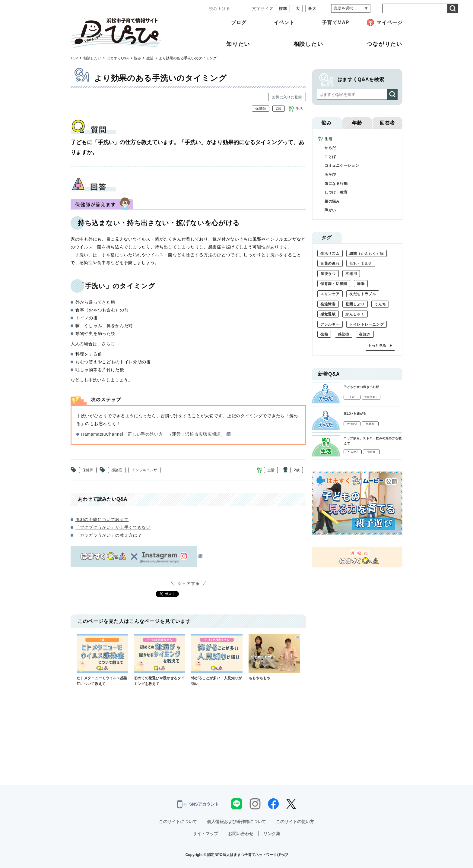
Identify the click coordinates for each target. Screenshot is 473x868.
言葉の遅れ (330, 264)
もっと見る (377, 346)
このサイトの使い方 (295, 822)
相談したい (92, 58)
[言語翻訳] (351, 9)
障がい (330, 210)
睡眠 (361, 284)
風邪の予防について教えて (102, 519)
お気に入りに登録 (287, 97)
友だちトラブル (363, 294)
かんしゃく (355, 314)
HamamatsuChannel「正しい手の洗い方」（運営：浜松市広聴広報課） (156, 434)
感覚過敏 (328, 314)
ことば (330, 157)
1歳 (352, 397)
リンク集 (272, 834)
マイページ (389, 22)
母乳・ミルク (361, 264)
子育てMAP (335, 22)
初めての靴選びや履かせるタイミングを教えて (160, 660)
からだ (330, 148)
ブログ (239, 22)
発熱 (324, 334)
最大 (312, 9)
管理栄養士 (371, 397)
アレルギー (330, 324)
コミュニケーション (342, 166)
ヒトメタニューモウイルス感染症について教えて (102, 660)
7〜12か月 (353, 452)
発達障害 (328, 304)
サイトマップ (205, 834)
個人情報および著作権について (237, 822)
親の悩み (332, 201)
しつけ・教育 (336, 192)
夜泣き (365, 334)
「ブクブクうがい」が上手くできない (113, 527)
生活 (150, 58)
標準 (283, 9)
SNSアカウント (198, 804)
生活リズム (330, 254)
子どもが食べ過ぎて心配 (361, 387)
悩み (138, 58)
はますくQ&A (117, 58)
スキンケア (330, 294)
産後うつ (328, 274)
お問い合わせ (241, 834)
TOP (74, 58)
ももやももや (274, 657)
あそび (330, 175)
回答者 (387, 123)
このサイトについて (178, 822)
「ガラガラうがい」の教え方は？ (109, 535)
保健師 (261, 109)
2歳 (279, 109)
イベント (284, 22)
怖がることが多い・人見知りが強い (217, 660)
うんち (380, 304)
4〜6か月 (352, 424)
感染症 (117, 470)
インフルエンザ (144, 470)
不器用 (351, 274)
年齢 (357, 123)
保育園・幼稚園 (334, 284)
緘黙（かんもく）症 (367, 254)
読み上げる (220, 9)
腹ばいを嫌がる (355, 413)
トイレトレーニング (367, 324)
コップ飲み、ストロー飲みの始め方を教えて (373, 441)
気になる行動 (336, 184)
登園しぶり (355, 304)
